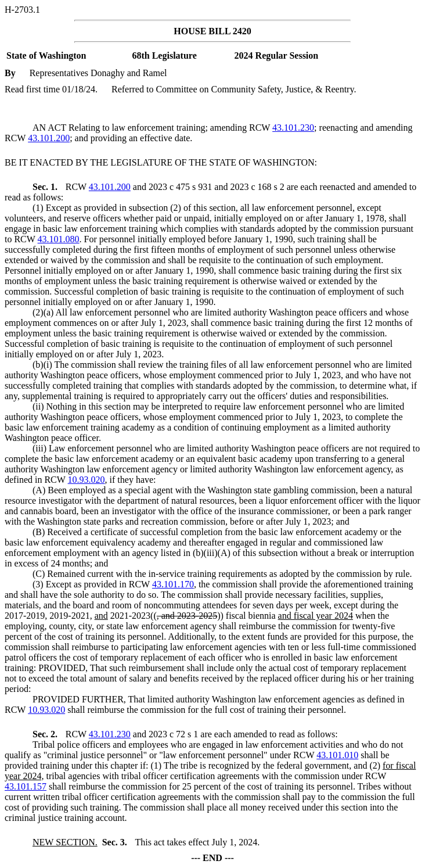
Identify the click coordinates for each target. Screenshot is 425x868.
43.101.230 (293, 128)
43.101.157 (26, 786)
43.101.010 (337, 755)
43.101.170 (173, 584)
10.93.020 (87, 480)
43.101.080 (59, 239)
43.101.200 (49, 138)
